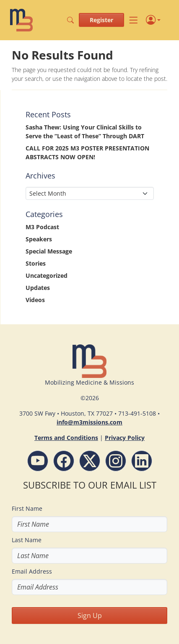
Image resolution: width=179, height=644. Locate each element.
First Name (27, 508)
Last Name (27, 540)
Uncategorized (47, 275)
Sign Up (90, 616)
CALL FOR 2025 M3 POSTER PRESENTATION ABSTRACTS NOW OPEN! (87, 153)
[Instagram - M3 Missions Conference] (116, 461)
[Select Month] (90, 193)
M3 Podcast (42, 227)
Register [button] (101, 20)
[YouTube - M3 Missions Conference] (38, 461)
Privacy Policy (125, 438)
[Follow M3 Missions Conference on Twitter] (90, 461)
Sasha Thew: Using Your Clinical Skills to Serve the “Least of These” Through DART (85, 132)
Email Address (32, 571)
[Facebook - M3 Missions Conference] (64, 461)
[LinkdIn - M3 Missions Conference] (142, 461)
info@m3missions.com (89, 422)
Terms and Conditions (66, 438)
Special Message (49, 251)
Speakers (39, 239)
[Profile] (153, 20)
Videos (35, 300)
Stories (36, 263)
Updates (38, 288)
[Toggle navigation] (133, 20)
